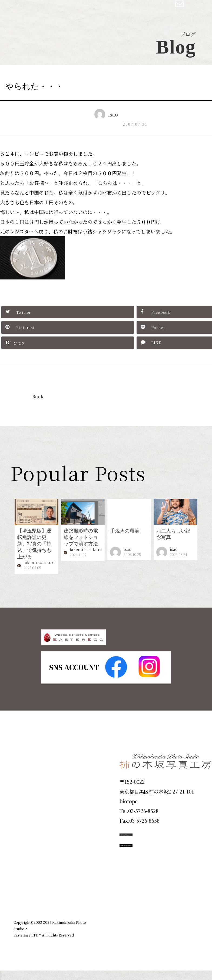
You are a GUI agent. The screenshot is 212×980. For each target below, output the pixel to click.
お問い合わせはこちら (160, 876)
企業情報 (137, 919)
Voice (23, 867)
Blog (22, 886)
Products (29, 809)
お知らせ (162, 919)
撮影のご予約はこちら (160, 851)
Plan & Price (36, 770)
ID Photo (29, 789)
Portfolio (29, 828)
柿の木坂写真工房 (49, 10)
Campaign (31, 848)
